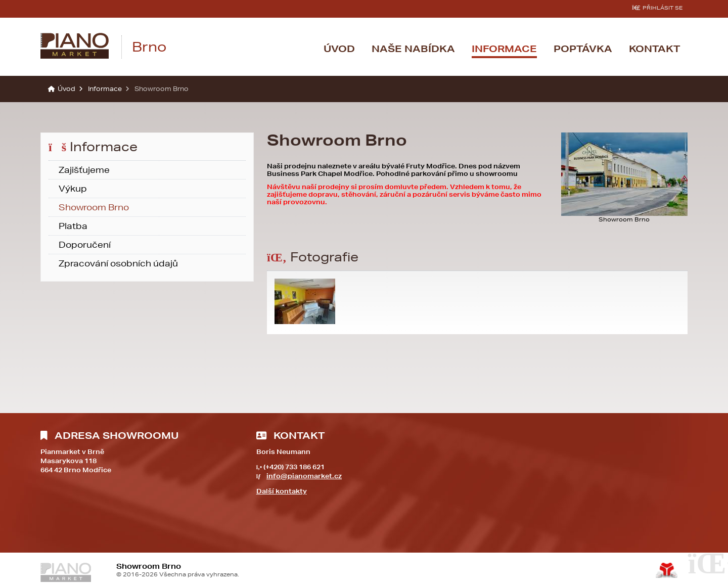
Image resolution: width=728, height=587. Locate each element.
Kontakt (654, 49)
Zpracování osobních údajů (118, 263)
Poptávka (583, 49)
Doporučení (85, 244)
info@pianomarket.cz (304, 476)
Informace (504, 49)
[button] (657, 8)
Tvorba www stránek (667, 570)
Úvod (75, 46)
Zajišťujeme (84, 170)
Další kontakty (282, 491)
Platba (73, 226)
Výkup (73, 188)
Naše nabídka (413, 49)
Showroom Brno (94, 207)
